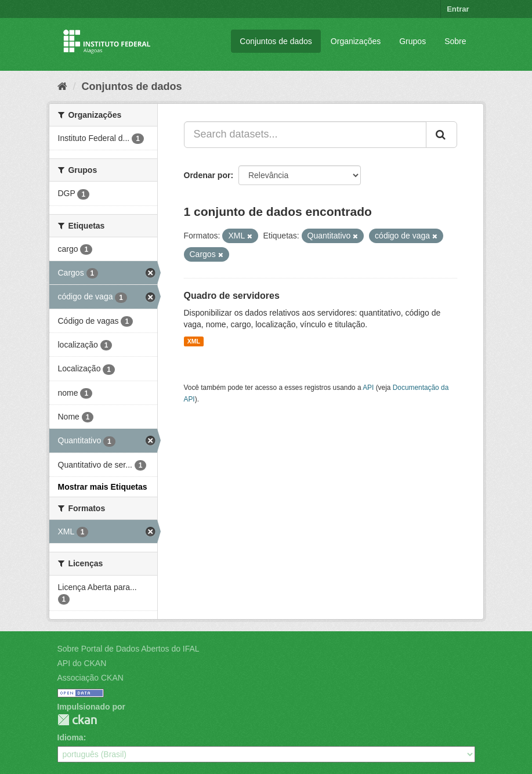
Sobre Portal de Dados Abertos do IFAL (129, 649)
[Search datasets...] (305, 135)
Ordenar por (207, 175)
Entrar (458, 9)
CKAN (77, 720)
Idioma (70, 737)
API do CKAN (82, 663)
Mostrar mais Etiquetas (103, 487)
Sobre (455, 41)
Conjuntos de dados (276, 41)
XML (194, 341)
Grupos (412, 41)
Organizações (356, 41)
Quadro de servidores (232, 296)
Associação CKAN (91, 678)
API (368, 388)
